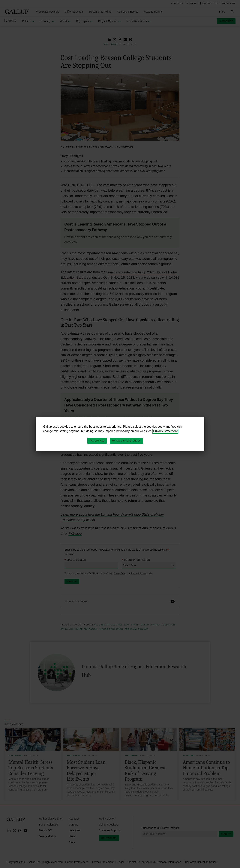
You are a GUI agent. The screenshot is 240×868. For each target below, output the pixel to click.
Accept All (97, 441)
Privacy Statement (165, 431)
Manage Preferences (126, 441)
